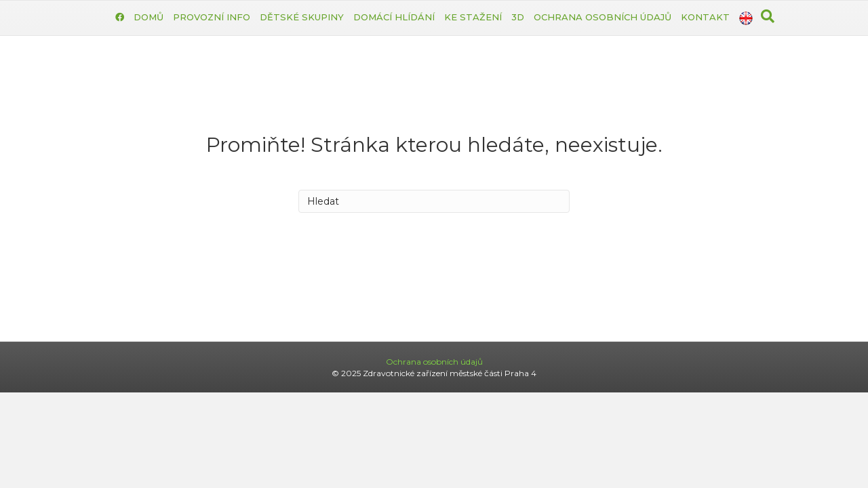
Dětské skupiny (302, 17)
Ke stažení (473, 17)
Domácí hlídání (394, 17)
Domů (149, 17)
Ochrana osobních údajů (603, 17)
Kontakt (705, 17)
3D (518, 17)
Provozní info (212, 17)
